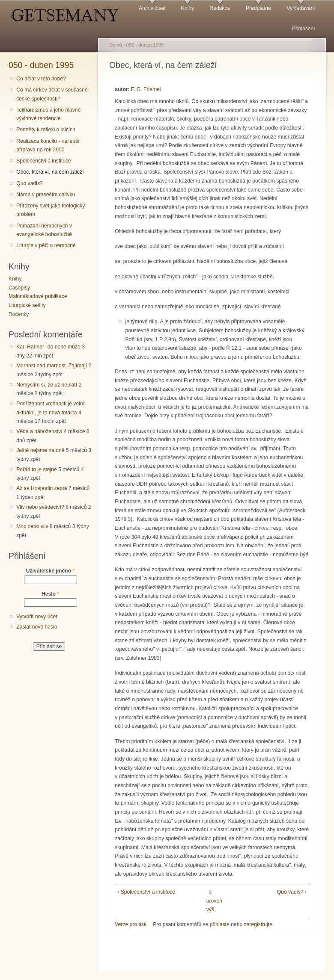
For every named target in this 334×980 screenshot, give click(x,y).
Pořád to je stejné (37, 469)
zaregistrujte (258, 924)
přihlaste (220, 924)
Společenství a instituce (44, 161)
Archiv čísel (152, 8)
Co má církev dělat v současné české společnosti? (52, 94)
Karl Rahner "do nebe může (48, 347)
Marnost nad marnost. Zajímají (52, 366)
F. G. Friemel (146, 89)
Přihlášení (304, 29)
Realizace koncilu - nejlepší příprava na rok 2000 (48, 146)
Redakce (220, 8)
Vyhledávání (301, 8)
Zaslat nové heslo (37, 627)
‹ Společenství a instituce (146, 892)
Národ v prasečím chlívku (46, 195)
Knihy (188, 8)
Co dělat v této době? (41, 79)
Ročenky (19, 314)
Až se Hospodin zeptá (42, 488)
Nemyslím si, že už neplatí (47, 385)
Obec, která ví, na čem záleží (50, 172)
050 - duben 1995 (41, 65)
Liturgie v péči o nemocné (46, 245)
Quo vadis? (30, 183)
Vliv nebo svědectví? (40, 507)
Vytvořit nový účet (37, 617)
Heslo (50, 594)
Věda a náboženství (39, 431)
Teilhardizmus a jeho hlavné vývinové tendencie (48, 114)
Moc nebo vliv (32, 526)
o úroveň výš (210, 901)
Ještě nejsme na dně (40, 450)
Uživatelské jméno (51, 571)
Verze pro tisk (131, 924)
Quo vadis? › (292, 892)
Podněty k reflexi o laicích (46, 130)
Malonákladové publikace (38, 296)
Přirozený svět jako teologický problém (51, 210)
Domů (116, 45)
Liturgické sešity (27, 305)
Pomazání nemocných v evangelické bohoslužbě (44, 230)
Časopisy (19, 288)
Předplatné (258, 8)
